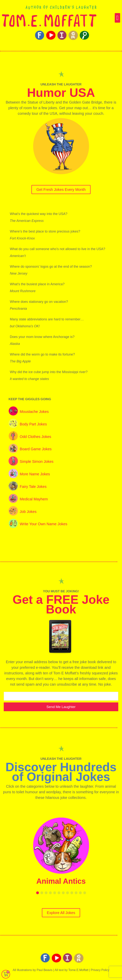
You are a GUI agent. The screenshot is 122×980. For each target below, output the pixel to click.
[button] (117, 18)
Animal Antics (61, 881)
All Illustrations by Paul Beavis (33, 970)
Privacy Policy (100, 970)
